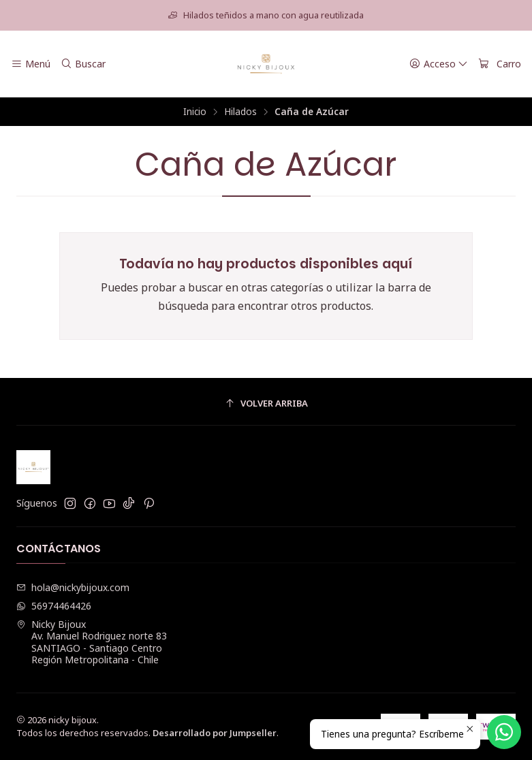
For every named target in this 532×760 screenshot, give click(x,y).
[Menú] (31, 64)
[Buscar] (82, 64)
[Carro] (500, 64)
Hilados (240, 112)
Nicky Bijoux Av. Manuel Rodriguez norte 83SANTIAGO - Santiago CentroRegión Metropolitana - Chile (92, 642)
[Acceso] (439, 64)
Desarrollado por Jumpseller (215, 733)
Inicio (195, 112)
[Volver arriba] (266, 403)
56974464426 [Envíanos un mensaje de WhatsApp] (54, 606)
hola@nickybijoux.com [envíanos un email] (73, 587)
